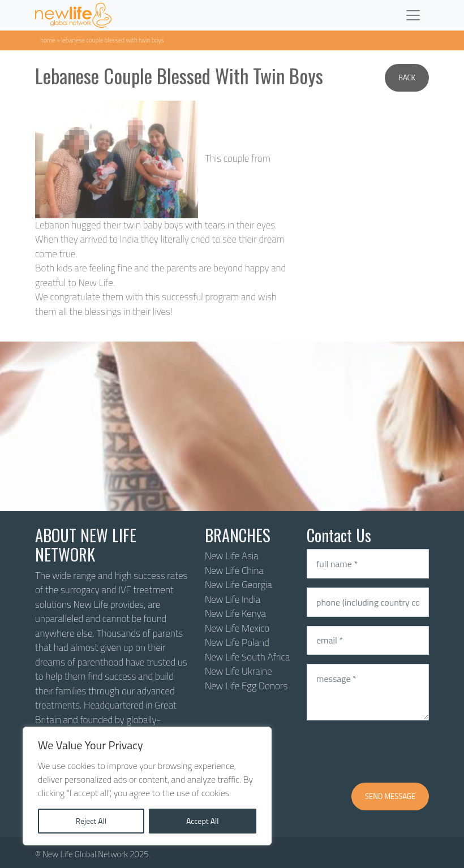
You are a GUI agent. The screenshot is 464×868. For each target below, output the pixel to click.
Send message (390, 796)
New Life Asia (232, 556)
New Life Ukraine (238, 671)
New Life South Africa (247, 657)
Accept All (203, 821)
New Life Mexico (237, 628)
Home (48, 40)
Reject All (91, 821)
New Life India (233, 599)
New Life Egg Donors (246, 686)
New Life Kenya (235, 614)
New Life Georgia (239, 585)
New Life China (234, 571)
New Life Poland (237, 642)
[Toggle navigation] (413, 15)
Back (407, 77)
